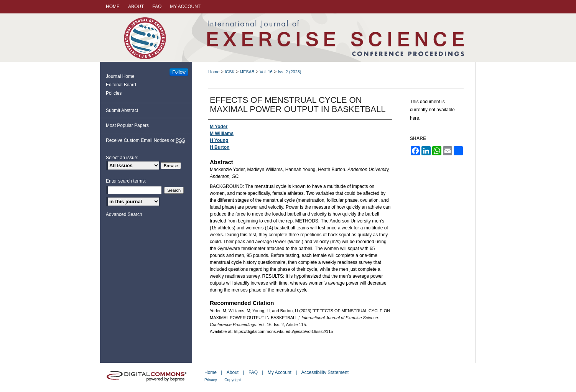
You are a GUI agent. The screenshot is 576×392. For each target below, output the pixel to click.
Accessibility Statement (325, 372)
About (233, 372)
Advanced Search (124, 214)
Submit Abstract (122, 110)
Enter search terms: (126, 181)
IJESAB (247, 72)
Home (214, 72)
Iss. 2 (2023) (289, 72)
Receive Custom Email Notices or (146, 141)
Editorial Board (121, 85)
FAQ (253, 372)
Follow (179, 72)
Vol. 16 (266, 72)
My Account (280, 372)
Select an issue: (122, 158)
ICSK (230, 72)
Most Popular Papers (127, 125)
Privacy (211, 380)
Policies (114, 93)
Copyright (233, 380)
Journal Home (120, 76)
